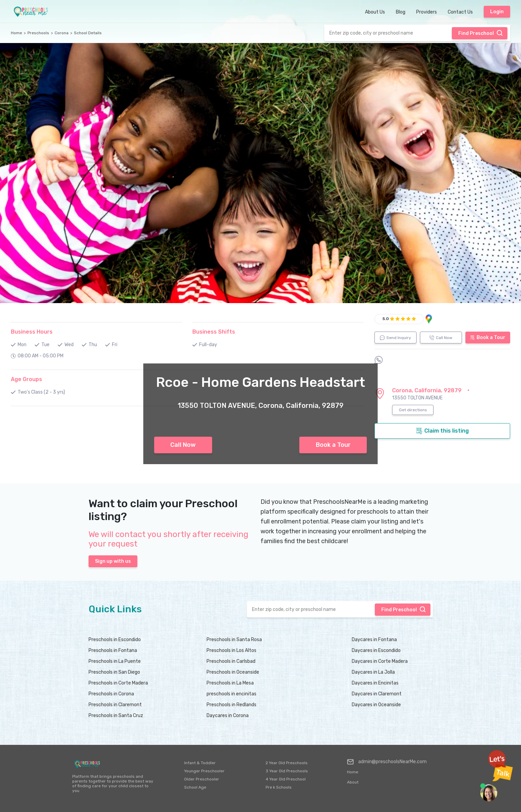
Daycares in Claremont (377, 694)
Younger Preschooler (204, 771)
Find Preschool (481, 33)
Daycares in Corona (228, 716)
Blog (401, 12)
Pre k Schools (279, 787)
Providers (427, 12)
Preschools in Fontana (113, 650)
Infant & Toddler (200, 763)
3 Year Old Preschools (287, 771)
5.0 (386, 319)
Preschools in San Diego (114, 672)
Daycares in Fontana (374, 640)
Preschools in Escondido (115, 640)
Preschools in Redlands (231, 705)
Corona (62, 33)
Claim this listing (442, 431)
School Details (88, 33)
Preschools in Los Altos (231, 650)
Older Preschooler (202, 779)
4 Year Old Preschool (286, 779)
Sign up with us (113, 561)
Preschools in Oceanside (233, 672)
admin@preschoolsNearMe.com (387, 762)
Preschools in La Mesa (230, 683)
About (353, 782)
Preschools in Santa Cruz (116, 716)
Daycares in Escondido (376, 650)
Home (16, 33)
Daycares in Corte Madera (380, 661)
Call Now (183, 445)
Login (497, 12)
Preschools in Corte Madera (118, 683)
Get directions (413, 410)
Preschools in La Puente (115, 661)
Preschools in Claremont (115, 705)
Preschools (38, 33)
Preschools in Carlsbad (231, 661)
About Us (375, 12)
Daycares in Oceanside (376, 705)
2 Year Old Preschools (287, 763)
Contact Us (460, 12)
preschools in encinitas (231, 694)
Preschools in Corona (111, 694)
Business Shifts (214, 332)
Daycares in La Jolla (373, 672)
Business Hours (32, 332)
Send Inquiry (395, 338)
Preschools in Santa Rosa (234, 640)
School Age (195, 787)
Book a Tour (333, 445)
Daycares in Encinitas (375, 683)
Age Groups (26, 379)
